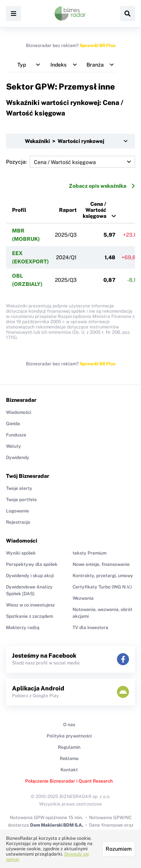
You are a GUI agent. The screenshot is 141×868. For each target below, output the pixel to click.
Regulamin (69, 747)
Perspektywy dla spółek (32, 564)
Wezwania (83, 598)
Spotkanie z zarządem (30, 616)
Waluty (14, 446)
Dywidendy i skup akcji (30, 576)
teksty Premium (89, 553)
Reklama (69, 759)
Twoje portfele (21, 500)
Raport (68, 210)
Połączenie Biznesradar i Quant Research (69, 781)
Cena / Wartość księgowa (95, 210)
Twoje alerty (19, 488)
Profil (19, 210)
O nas (69, 725)
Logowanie (17, 511)
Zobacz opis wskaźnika (102, 186)
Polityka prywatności (69, 736)
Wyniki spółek (21, 553)
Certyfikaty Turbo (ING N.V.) (102, 587)
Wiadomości (19, 412)
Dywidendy (18, 458)
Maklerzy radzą (23, 628)
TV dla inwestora (90, 628)
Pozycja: (70, 162)
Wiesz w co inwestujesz (30, 605)
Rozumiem (119, 849)
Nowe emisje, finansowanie (101, 564)
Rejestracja (18, 522)
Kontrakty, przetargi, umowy (103, 576)
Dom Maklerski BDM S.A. (57, 825)
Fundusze (16, 435)
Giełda (13, 424)
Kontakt (69, 770)
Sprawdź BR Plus (98, 46)
